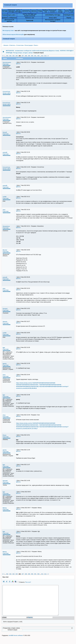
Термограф (30, 20)
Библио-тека (46, 11)
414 (45, 56)
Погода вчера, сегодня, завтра (23, 53)
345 (17, 56)
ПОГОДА (5, 11)
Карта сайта (12, 15)
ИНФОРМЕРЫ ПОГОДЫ (53, 15)
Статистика (20, 45)
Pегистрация (29, 45)
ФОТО (67, 11)
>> (48, 56)
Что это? (28, 582)
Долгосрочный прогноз (9, 20)
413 (42, 56)
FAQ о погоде (60, 11)
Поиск (36, 45)
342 (7, 56)
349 (29, 56)
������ (7, 65)
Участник (6, 64)
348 (26, 56)
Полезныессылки (52, 11)
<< (3, 56)
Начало (6, 45)
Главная (5, 15)
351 (35, 56)
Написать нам (30, 18)
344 (13, 56)
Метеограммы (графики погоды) (53, 20)
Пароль (30, 623)
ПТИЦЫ (40, 11)
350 (32, 56)
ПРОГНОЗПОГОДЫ (11, 11)
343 (10, 56)
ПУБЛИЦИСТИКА (69, 15)
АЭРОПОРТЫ (26, 11)
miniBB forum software (16, 641)
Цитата (18, 64)
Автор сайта (53, 18)
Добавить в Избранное (9, 18)
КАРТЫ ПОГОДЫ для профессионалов (30, 15)
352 (38, 56)
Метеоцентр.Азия (8, 30)
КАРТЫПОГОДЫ (18, 11)
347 (23, 56)
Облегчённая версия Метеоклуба (13, 34)
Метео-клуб (72, 11)
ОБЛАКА (34, 11)
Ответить (12, 45)
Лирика (69, 18)
